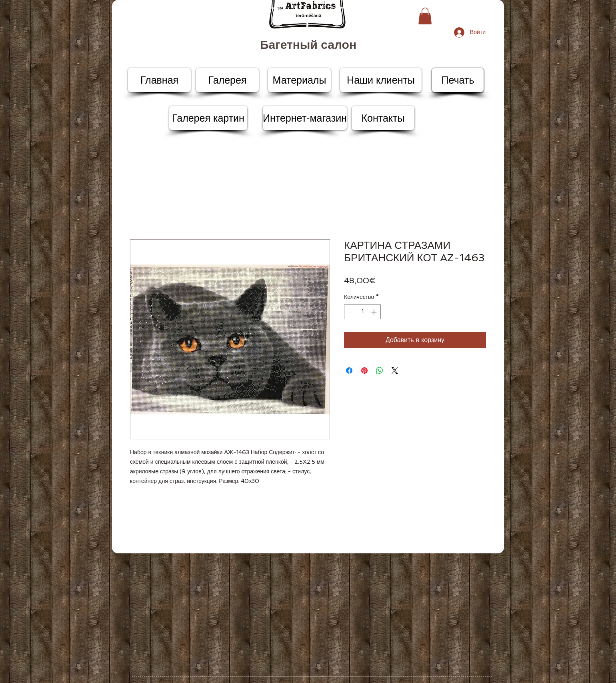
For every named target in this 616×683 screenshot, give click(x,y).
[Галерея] (227, 80)
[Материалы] (299, 80)
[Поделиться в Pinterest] (364, 371)
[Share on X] (395, 371)
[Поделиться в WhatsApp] (380, 371)
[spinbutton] (362, 312)
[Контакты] (383, 118)
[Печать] (458, 80)
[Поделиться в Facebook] (349, 371)
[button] (425, 16)
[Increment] (375, 312)
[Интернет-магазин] (305, 118)
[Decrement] (350, 312)
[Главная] (159, 80)
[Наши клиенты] (381, 80)
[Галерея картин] (208, 118)
